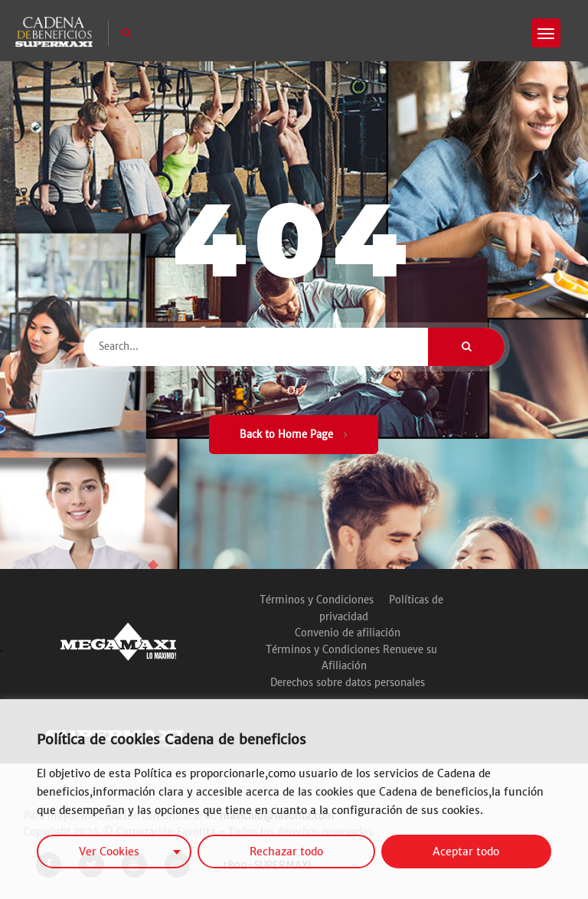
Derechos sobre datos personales (348, 683)
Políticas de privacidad (381, 608)
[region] (294, 799)
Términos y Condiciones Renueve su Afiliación (351, 658)
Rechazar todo (286, 852)
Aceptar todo (466, 852)
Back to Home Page (294, 435)
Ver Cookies (109, 852)
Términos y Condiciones (317, 600)
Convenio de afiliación (348, 633)
